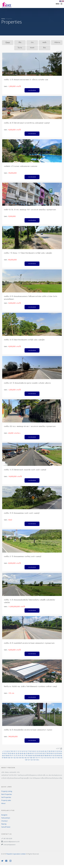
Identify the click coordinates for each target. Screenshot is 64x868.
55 (42, 753)
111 (39, 758)
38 (9, 753)
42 (17, 753)
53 (38, 753)
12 (18, 751)
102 (14, 758)
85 (40, 756)
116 (53, 758)
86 (42, 756)
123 (34, 760)
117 (55, 758)
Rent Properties (7, 794)
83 (36, 756)
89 (48, 756)
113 (45, 758)
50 (32, 753)
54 (40, 753)
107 (28, 758)
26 (45, 751)
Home (3, 19)
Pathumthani (6, 818)
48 (28, 753)
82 (34, 756)
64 (59, 753)
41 (15, 753)
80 (30, 756)
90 (50, 756)
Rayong (4, 824)
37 (7, 753)
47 (26, 753)
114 (47, 758)
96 (61, 756)
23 (40, 751)
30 (53, 751)
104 (20, 758)
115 (50, 758)
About (3, 803)
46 (24, 753)
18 (30, 751)
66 (3, 756)
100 (9, 758)
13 (20, 751)
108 (31, 758)
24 (42, 751)
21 (36, 751)
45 (22, 753)
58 (48, 753)
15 (24, 751)
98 (5, 758)
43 (18, 753)
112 (42, 758)
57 (46, 753)
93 (55, 756)
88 (46, 756)
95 (59, 756)
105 (23, 758)
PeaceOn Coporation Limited (16, 854)
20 (34, 751)
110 (36, 758)
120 (26, 760)
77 (24, 756)
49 (30, 753)
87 (44, 756)
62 (55, 753)
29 (51, 751)
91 (51, 756)
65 (61, 753)
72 (15, 756)
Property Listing (7, 791)
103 (17, 758)
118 (58, 758)
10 (14, 751)
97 (3, 758)
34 (61, 751)
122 (31, 760)
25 (44, 751)
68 (7, 756)
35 (3, 753)
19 (32, 751)
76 (22, 756)
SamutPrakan (6, 827)
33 (59, 751)
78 (26, 756)
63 (57, 753)
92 (53, 756)
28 (49, 751)
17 (28, 751)
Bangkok (4, 815)
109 (34, 758)
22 (38, 751)
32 (57, 751)
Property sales (6, 800)
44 (20, 753)
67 (5, 756)
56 (44, 753)
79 (28, 756)
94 (57, 756)
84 (38, 756)
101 (12, 758)
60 (51, 753)
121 (29, 760)
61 (53, 753)
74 (18, 756)
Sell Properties (6, 797)
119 (61, 758)
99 (7, 758)
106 (25, 758)
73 (17, 756)
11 (16, 751)
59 (50, 753)
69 (9, 756)
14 (22, 751)
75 (20, 756)
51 (34, 753)
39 (11, 753)
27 (47, 751)
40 (13, 753)
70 (11, 756)
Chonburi (4, 821)
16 (26, 751)
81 (32, 756)
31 (55, 751)
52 (36, 753)
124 (37, 760)
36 (5, 753)
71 (13, 756)
